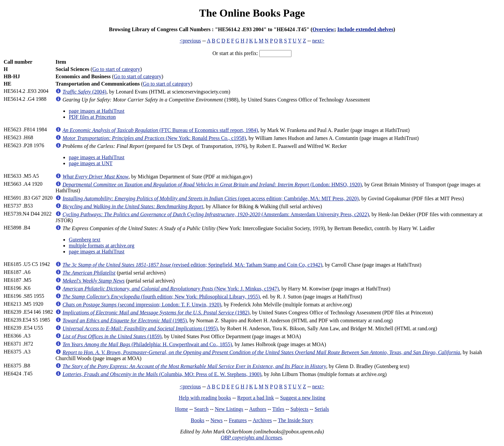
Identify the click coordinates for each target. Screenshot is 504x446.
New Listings (229, 409)
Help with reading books (205, 398)
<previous (190, 41)
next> (318, 41)
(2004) (84, 92)
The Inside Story (296, 420)
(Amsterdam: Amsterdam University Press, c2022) (216, 214)
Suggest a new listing (303, 398)
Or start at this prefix (235, 53)
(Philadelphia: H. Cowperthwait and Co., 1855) (147, 344)
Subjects (299, 409)
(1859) (112, 336)
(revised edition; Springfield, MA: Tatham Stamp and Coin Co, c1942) (192, 265)
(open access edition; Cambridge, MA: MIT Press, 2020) (210, 198)
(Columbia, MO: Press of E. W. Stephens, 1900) (162, 374)
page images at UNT (91, 163)
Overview (323, 29)
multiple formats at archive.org (101, 246)
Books (197, 420)
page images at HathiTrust (96, 111)
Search (202, 409)
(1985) (125, 320)
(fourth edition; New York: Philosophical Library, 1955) (161, 297)
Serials (322, 409)
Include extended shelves (365, 29)
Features (238, 420)
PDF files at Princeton (92, 117)
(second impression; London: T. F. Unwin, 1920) (142, 305)
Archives (262, 420)
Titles (278, 409)
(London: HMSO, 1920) (212, 185)
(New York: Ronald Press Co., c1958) (154, 138)
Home (182, 409)
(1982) (156, 313)
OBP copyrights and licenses (251, 438)
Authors (258, 409)
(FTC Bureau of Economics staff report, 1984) (160, 130)
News (217, 420)
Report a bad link (255, 398)
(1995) (140, 328)
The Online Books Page (252, 13)
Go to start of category (116, 69)
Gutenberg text (84, 240)
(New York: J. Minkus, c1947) (170, 289)
